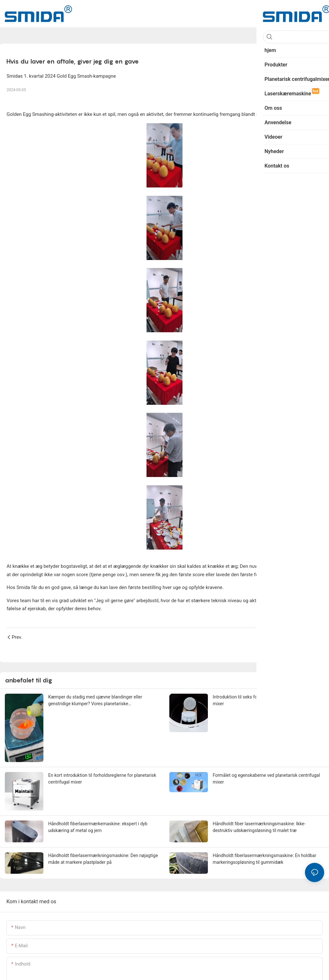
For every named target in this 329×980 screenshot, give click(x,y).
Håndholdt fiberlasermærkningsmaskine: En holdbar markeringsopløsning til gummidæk (264, 859)
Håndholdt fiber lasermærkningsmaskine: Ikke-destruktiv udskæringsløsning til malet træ (259, 827)
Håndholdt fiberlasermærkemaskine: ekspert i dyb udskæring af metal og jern (98, 827)
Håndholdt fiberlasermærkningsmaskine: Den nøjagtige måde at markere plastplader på (103, 859)
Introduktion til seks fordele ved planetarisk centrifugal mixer (267, 700)
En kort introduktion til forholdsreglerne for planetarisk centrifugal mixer (102, 779)
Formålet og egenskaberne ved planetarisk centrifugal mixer (266, 779)
